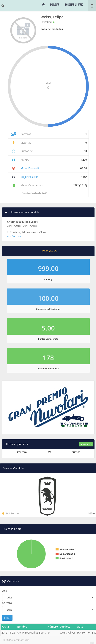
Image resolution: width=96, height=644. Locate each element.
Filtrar (7, 618)
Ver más (86, 444)
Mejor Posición (29, 177)
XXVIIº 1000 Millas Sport (22, 222)
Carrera (7, 603)
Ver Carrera (14, 236)
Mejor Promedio (30, 168)
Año (5, 591)
